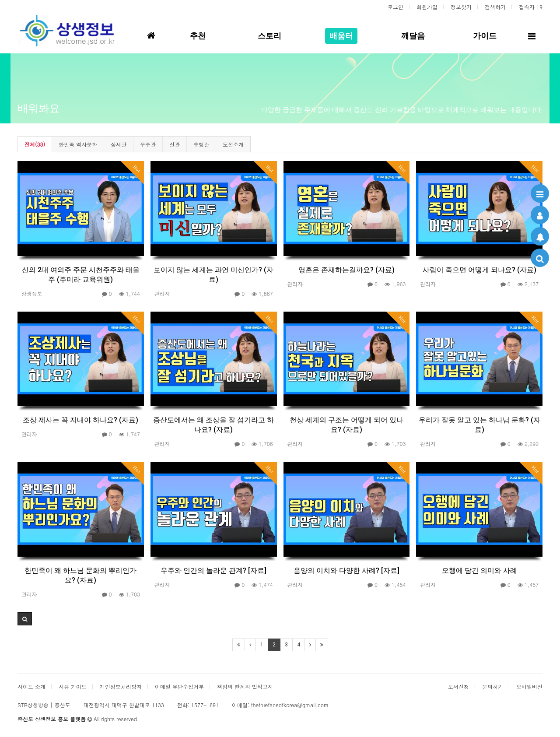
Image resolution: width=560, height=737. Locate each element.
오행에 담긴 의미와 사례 (479, 570)
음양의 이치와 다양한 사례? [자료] (346, 570)
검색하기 (495, 7)
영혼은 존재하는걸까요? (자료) (346, 270)
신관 (175, 144)
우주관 (148, 144)
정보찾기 (461, 7)
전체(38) (35, 144)
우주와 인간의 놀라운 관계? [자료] (213, 570)
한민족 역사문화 (78, 144)
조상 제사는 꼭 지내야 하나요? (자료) (80, 420)
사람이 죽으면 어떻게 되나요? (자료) (479, 270)
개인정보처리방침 (121, 686)
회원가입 (427, 7)
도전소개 (233, 144)
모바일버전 (529, 686)
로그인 (395, 7)
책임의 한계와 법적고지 (245, 686)
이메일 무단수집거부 (179, 686)
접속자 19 (531, 7)
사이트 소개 (31, 686)
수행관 (201, 144)
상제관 (119, 144)
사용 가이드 (73, 686)
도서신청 (458, 686)
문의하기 (493, 686)
